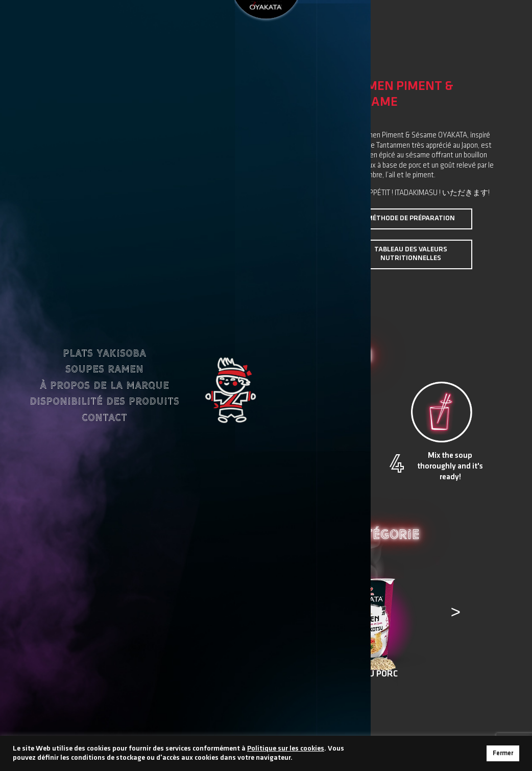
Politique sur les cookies (286, 749)
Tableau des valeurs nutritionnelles (411, 254)
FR (143, 26)
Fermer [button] (503, 753)
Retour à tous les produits (266, 716)
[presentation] (81, 619)
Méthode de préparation (411, 218)
